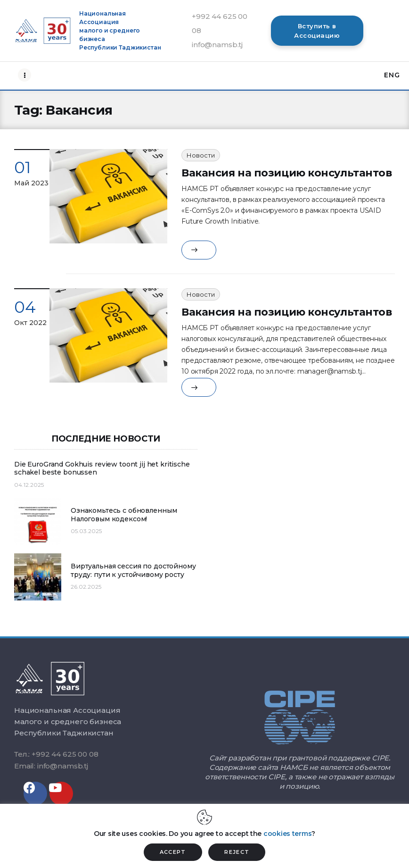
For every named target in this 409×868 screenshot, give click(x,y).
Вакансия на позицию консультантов (286, 173)
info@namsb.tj (217, 45)
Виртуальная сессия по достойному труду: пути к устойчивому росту (133, 571)
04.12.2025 (29, 485)
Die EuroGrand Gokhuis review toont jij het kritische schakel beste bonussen (102, 469)
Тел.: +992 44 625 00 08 (56, 754)
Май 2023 (31, 183)
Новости (201, 155)
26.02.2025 (86, 587)
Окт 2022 (30, 323)
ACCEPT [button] (173, 852)
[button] (317, 31)
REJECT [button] (237, 852)
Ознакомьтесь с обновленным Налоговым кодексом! (124, 515)
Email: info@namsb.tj (51, 766)
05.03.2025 (86, 531)
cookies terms (287, 834)
